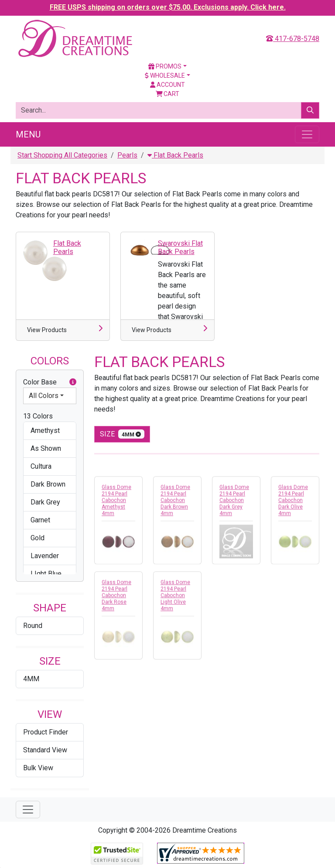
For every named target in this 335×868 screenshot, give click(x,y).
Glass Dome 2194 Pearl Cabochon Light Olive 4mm (175, 599)
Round (33, 626)
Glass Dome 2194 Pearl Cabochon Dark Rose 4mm (116, 599)
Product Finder (46, 732)
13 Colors (38, 416)
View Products (47, 330)
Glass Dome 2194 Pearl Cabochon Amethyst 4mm (116, 504)
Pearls (127, 155)
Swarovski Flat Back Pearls (180, 247)
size (122, 434)
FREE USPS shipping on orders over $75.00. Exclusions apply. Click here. (168, 7)
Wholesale (165, 75)
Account (167, 85)
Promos (165, 66)
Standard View (45, 750)
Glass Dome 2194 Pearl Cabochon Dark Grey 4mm (234, 504)
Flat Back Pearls (175, 155)
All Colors (44, 396)
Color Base (50, 382)
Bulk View (38, 768)
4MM (31, 679)
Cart (168, 94)
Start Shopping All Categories (62, 155)
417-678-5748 (293, 39)
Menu (28, 134)
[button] (73, 382)
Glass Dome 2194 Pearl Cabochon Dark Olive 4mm (293, 504)
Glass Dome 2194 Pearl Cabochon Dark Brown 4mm (175, 504)
